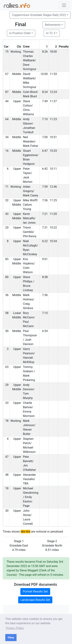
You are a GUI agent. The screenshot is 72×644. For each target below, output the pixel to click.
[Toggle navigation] (64, 5)
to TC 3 (51, 33)
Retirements (53, 25)
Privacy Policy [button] (15, 628)
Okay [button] (11, 637)
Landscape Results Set (35, 600)
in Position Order (20, 33)
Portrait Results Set (35, 591)
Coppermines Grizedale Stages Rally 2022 (39, 15)
